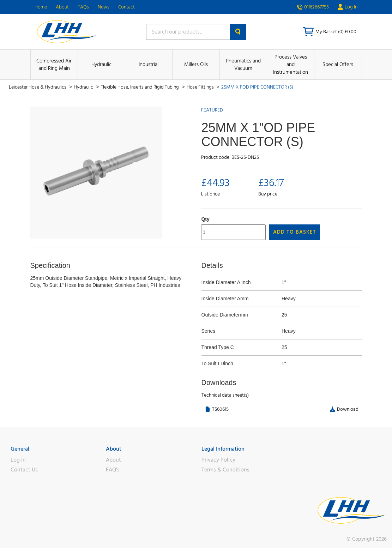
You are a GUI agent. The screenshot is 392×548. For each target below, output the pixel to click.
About (62, 7)
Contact (126, 7)
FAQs (83, 7)
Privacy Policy (218, 460)
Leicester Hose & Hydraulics (38, 87)
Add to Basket (295, 232)
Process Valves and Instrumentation (291, 65)
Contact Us (24, 470)
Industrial (149, 64)
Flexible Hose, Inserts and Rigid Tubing (140, 87)
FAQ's (113, 470)
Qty (205, 219)
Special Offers (338, 64)
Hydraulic (101, 64)
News (104, 7)
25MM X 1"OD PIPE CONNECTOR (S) (257, 87)
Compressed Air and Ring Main (54, 65)
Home (41, 7)
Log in (18, 460)
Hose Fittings (201, 87)
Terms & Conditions (225, 470)
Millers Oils (196, 64)
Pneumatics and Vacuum (243, 65)
